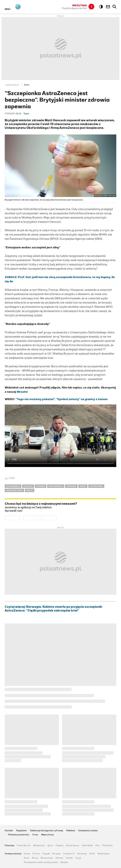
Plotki (92, 854)
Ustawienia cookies (88, 831)
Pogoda (59, 846)
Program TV (69, 854)
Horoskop (82, 854)
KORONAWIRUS (56, 486)
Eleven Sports (73, 846)
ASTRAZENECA (13, 486)
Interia (27, 854)
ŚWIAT (83, 486)
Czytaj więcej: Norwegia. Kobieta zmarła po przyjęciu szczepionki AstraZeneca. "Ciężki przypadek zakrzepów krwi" (53, 609)
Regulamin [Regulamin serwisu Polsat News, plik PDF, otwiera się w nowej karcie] (21, 831)
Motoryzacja (47, 858)
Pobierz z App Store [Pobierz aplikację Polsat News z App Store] (38, 518)
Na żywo (57, 854)
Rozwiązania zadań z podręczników (41, 862)
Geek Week (87, 846)
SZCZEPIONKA (96, 486)
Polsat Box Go (24, 846)
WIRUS (30, 490)
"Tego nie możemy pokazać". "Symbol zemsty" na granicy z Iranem (62, 399)
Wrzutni (22, 392)
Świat (27, 85)
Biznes (35, 858)
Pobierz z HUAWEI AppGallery (57, 518)
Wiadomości (39, 846)
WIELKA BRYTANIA (14, 490)
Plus (98, 846)
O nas (35, 835)
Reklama (71, 831)
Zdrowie (59, 858)
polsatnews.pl (12, 85)
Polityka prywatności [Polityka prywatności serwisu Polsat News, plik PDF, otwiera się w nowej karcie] (19, 835)
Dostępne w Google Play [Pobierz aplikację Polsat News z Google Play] (20, 518)
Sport (50, 846)
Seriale (69, 858)
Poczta (36, 854)
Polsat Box (107, 846)
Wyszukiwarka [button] (115, 7)
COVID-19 (28, 486)
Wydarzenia (103, 854)
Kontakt (9, 831)
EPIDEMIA (40, 486)
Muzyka (64, 862)
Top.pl (78, 858)
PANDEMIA (71, 486)
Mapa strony (48, 835)
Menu (8, 9)
